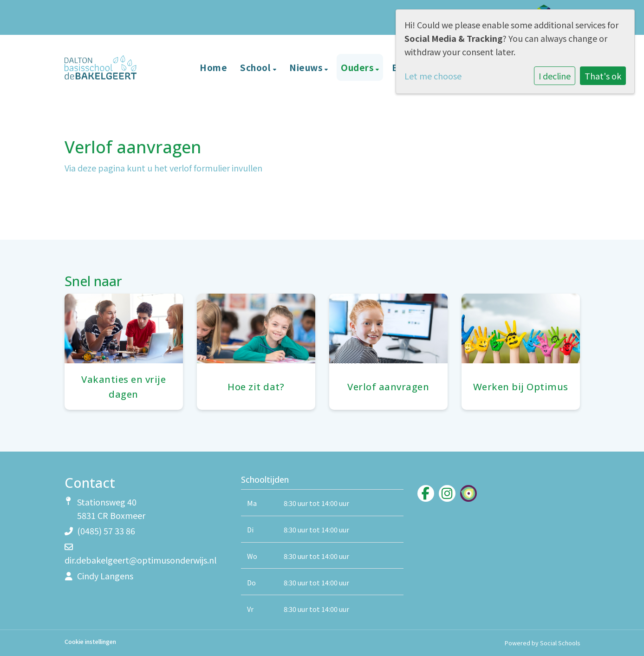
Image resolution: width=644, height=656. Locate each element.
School (257, 67)
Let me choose (433, 76)
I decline (555, 76)
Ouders (358, 67)
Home (213, 67)
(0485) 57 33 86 (106, 531)
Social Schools (560, 643)
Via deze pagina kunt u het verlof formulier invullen (163, 168)
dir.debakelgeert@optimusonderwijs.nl (140, 560)
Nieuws (307, 67)
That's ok (603, 76)
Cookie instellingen (90, 642)
